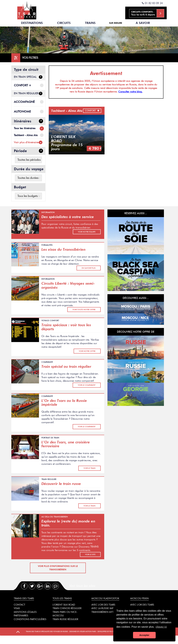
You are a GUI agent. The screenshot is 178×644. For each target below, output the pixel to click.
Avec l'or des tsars (103, 605)
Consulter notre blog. (130, 92)
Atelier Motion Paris (88, 631)
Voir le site (90, 554)
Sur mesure (116, 23)
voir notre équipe (87, 232)
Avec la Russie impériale (106, 608)
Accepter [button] (144, 635)
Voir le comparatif (87, 385)
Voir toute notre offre (84, 310)
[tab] (96, 586)
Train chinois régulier (67, 608)
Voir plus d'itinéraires (27, 142)
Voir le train (89, 468)
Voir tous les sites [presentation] (82, 586)
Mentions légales (25, 612)
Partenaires (21, 616)
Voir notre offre (87, 351)
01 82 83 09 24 (152, 3)
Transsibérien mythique (106, 612)
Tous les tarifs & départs (148, 13)
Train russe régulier (65, 619)
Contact (19, 605)
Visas (17, 608)
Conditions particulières (30, 619)
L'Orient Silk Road (64, 605)
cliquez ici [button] (161, 627)
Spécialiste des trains (27, 10)
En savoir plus (89, 268)
